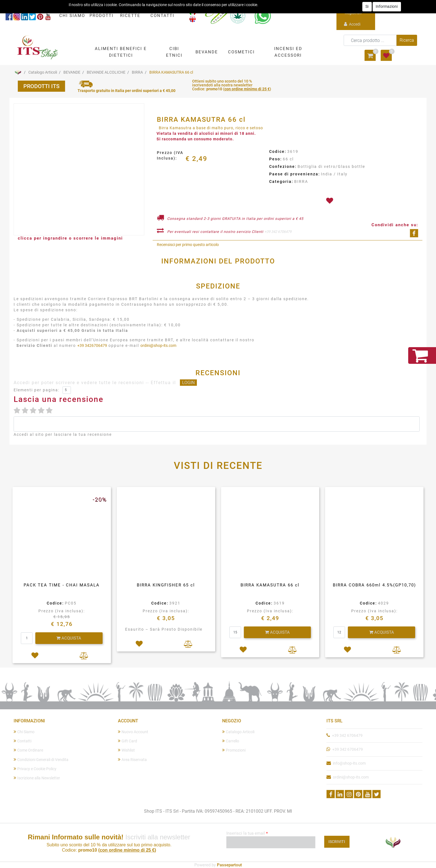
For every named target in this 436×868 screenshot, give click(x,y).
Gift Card (127, 741)
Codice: (278, 151)
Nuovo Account (133, 732)
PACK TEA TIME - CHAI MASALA (62, 585)
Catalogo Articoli (43, 72)
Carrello (231, 741)
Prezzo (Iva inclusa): (62, 611)
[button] (121, 52)
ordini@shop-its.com (158, 345)
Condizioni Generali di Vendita (41, 759)
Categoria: (281, 181)
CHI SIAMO (72, 16)
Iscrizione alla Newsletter (37, 778)
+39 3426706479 (92, 345)
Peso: (276, 159)
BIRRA (137, 72)
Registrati (353, 10)
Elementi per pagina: (37, 390)
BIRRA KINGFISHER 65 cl (166, 585)
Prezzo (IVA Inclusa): (170, 155)
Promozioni (234, 750)
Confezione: (283, 166)
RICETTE (130, 16)
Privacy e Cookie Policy (35, 769)
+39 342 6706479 (278, 232)
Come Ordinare (28, 750)
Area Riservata (132, 759)
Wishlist (126, 750)
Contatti (23, 741)
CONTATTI (162, 16)
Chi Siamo (24, 732)
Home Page (18, 72)
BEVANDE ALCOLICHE (106, 72)
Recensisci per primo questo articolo (188, 245)
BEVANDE (72, 72)
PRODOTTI (101, 16)
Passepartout (229, 865)
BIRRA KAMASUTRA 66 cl (171, 72)
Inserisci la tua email (247, 833)
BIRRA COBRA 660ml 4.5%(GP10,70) (374, 585)
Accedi (352, 24)
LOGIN (188, 383)
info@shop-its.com (349, 763)
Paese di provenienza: (295, 174)
